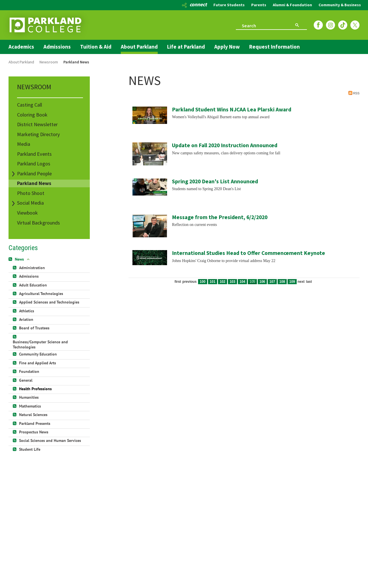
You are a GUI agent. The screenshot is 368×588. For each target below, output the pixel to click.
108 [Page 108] (282, 282)
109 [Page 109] (292, 282)
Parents (259, 5)
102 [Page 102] (223, 282)
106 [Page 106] (262, 282)
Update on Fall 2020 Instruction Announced (225, 145)
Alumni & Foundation (292, 5)
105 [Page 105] (252, 282)
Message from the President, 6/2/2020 (220, 217)
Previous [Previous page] (190, 282)
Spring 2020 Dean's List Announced (215, 181)
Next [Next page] (301, 282)
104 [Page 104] (242, 282)
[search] (261, 25)
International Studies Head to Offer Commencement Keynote (249, 253)
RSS (354, 93)
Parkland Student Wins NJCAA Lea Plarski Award (232, 109)
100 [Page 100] (203, 282)
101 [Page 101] (213, 282)
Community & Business (340, 5)
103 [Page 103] (232, 282)
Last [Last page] (309, 282)
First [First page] (178, 282)
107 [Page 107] (272, 282)
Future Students (229, 5)
